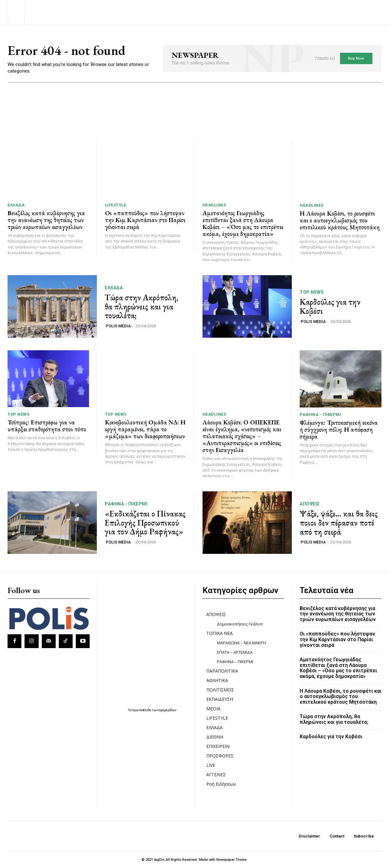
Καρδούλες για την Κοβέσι (330, 306)
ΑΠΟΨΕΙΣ (310, 504)
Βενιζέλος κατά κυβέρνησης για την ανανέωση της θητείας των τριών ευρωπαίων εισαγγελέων (46, 220)
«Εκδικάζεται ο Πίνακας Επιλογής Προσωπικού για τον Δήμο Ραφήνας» (145, 523)
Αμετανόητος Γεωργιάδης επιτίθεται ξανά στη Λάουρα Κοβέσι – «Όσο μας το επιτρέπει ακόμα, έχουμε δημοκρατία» (243, 223)
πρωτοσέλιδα (142, 710)
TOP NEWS (312, 292)
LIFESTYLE (116, 205)
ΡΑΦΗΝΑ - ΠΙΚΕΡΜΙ (320, 415)
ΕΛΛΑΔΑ (16, 205)
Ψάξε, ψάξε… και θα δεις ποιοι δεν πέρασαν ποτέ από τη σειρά (339, 523)
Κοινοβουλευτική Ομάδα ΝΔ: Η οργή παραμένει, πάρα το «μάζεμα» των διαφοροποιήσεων (145, 429)
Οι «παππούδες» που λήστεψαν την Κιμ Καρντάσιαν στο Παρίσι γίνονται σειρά (145, 220)
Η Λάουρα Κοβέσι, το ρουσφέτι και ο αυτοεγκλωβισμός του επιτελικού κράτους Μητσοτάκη (340, 220)
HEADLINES (214, 205)
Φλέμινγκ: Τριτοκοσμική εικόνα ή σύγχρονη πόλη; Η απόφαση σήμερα (339, 429)
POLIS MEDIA (118, 326)
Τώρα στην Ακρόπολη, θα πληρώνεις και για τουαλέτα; (142, 306)
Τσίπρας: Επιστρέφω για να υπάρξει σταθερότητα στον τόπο (47, 426)
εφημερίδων (167, 710)
